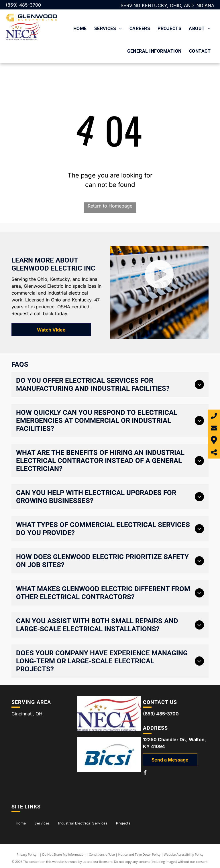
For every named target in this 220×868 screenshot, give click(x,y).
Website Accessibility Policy (184, 854)
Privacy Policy (26, 854)
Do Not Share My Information (64, 854)
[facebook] (145, 773)
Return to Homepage (110, 206)
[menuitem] (80, 28)
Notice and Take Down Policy (140, 854)
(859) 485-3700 (23, 5)
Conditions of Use (102, 854)
